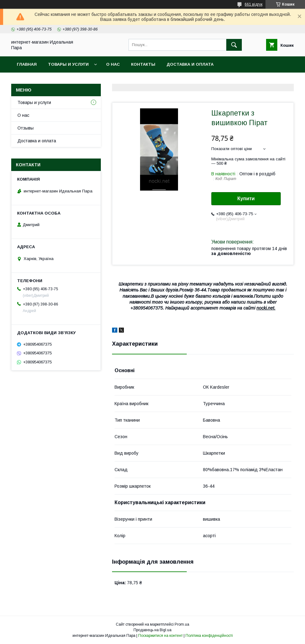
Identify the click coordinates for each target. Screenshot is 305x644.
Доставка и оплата (190, 64)
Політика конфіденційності (209, 636)
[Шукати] (234, 45)
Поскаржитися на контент (160, 636)
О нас (113, 64)
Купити (246, 199)
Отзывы (26, 128)
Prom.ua (182, 624)
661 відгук (253, 4)
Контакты (143, 64)
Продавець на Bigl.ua (152, 630)
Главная (27, 64)
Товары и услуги (68, 64)
